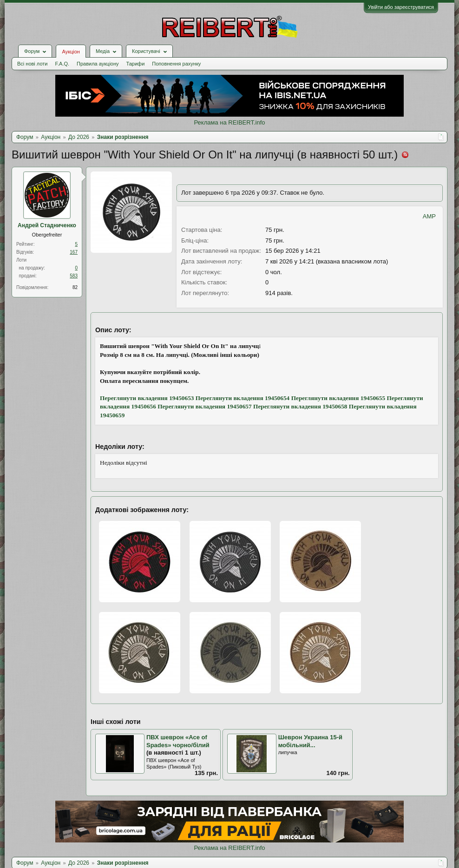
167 (74, 252)
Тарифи (136, 64)
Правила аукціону (98, 64)
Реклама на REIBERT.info (229, 122)
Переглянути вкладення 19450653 (147, 398)
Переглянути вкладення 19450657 (204, 406)
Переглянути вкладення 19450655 (338, 398)
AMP (429, 216)
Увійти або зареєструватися (401, 7)
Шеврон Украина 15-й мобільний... (310, 741)
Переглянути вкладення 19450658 (300, 406)
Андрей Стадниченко (47, 225)
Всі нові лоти (32, 64)
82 (75, 287)
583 (74, 276)
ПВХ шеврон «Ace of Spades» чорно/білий (178, 741)
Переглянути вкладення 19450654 (243, 398)
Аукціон (71, 52)
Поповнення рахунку (176, 64)
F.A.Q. (62, 64)
